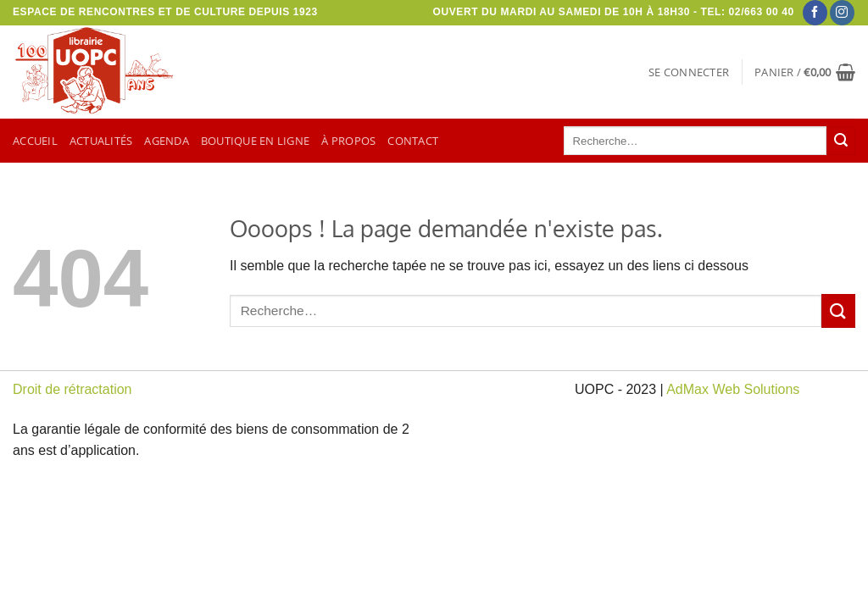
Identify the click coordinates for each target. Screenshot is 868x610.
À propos (348, 141)
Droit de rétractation (72, 389)
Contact (413, 141)
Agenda (167, 141)
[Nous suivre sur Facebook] (815, 13)
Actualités (101, 141)
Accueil (35, 141)
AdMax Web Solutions (733, 389)
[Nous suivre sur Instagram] (842, 13)
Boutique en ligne (255, 141)
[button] (689, 72)
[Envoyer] (841, 141)
